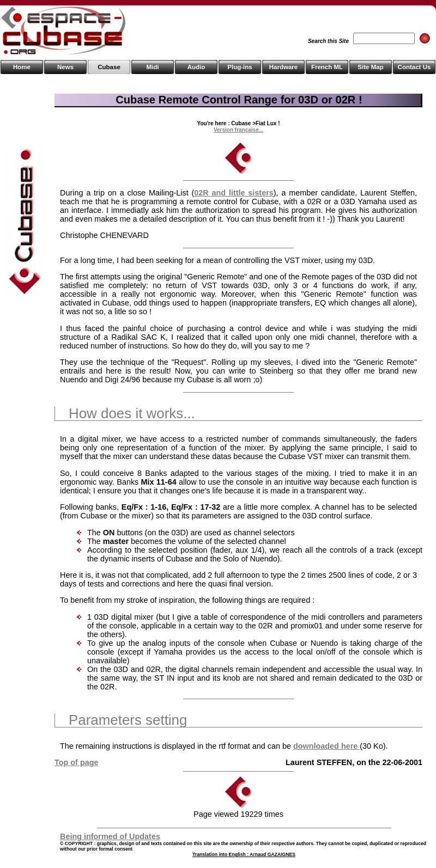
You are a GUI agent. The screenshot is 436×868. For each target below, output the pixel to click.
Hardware (283, 67)
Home (22, 67)
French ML (327, 67)
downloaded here (326, 746)
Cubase (109, 67)
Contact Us (414, 67)
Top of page (76, 762)
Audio (196, 67)
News (65, 67)
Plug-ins (240, 67)
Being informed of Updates (110, 836)
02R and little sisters (234, 193)
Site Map (370, 67)
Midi (152, 67)
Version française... (238, 130)
